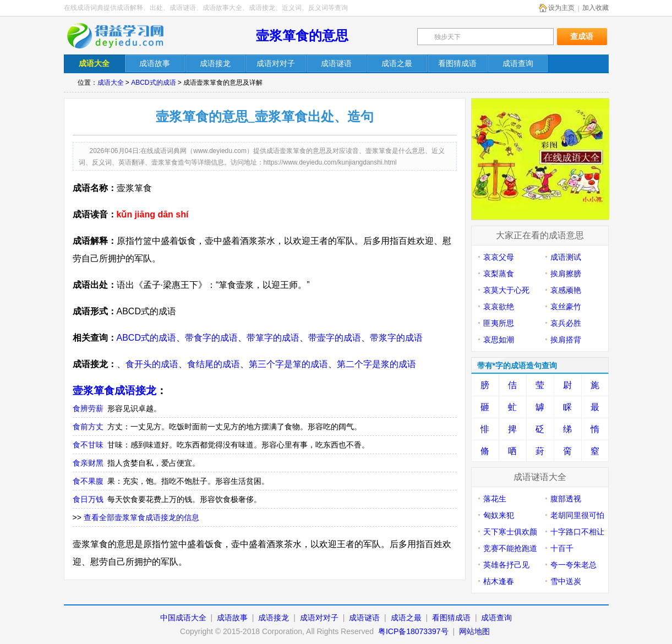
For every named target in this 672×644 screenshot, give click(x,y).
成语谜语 (364, 618)
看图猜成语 (451, 618)
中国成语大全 (183, 618)
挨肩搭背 (566, 340)
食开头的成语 (152, 364)
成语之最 (406, 618)
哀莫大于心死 (506, 290)
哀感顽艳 (566, 290)
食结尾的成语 (214, 364)
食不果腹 (88, 481)
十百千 (562, 548)
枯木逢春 (499, 581)
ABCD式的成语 (153, 83)
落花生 (495, 499)
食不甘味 (88, 445)
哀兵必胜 (566, 323)
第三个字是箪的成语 (288, 364)
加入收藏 (595, 8)
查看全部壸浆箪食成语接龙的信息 (141, 517)
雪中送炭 (566, 581)
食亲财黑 (88, 463)
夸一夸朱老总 (573, 565)
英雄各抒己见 (506, 565)
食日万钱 (88, 499)
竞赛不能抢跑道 (510, 548)
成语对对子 (319, 618)
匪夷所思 (499, 323)
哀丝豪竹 (566, 307)
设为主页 (561, 8)
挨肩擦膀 (566, 274)
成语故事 (232, 618)
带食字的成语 (211, 338)
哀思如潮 (499, 340)
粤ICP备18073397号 (414, 631)
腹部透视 (566, 499)
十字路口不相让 (577, 532)
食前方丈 (88, 427)
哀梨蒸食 (499, 274)
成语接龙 (274, 618)
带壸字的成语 (335, 338)
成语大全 (111, 83)
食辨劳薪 (88, 408)
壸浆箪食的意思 (302, 36)
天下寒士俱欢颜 (510, 532)
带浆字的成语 (396, 338)
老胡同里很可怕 (577, 515)
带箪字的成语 (273, 338)
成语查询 (496, 618)
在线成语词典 (123, 36)
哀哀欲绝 (499, 307)
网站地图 (474, 631)
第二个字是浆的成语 (376, 364)
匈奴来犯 (499, 515)
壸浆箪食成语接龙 (114, 391)
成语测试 (566, 257)
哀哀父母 (499, 257)
